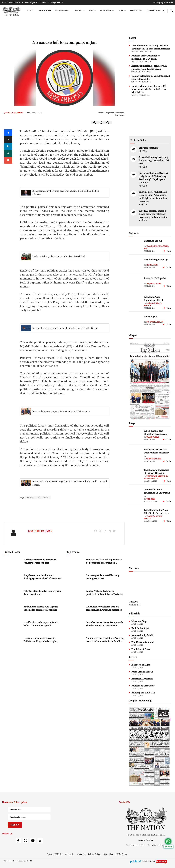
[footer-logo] (146, 819)
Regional (110, 113)
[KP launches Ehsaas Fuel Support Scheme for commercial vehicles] (13, 611)
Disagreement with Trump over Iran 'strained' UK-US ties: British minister (66, 193)
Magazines (56, 3)
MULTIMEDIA (106, 11)
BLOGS (121, 11)
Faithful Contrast (140, 628)
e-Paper (31, 11)
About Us (81, 854)
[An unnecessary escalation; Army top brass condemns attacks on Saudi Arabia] (75, 643)
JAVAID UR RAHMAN (13, 113)
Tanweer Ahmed (154, 459)
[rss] (40, 841)
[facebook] (142, 151)
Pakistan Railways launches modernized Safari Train (59, 256)
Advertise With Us (55, 854)
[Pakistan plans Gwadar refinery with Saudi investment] (13, 596)
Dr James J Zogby (154, 284)
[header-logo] (11, 11)
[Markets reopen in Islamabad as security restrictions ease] (13, 564)
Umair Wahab (153, 437)
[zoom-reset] (101, 123)
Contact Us (70, 854)
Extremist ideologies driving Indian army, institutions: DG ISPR (154, 160)
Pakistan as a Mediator (143, 686)
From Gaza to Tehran (142, 672)
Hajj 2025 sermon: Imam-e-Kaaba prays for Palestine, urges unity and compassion (153, 214)
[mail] (8, 160)
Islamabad (119, 113)
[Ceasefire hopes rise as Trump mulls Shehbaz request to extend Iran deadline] (75, 627)
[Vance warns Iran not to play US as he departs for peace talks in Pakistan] (75, 564)
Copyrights (108, 854)
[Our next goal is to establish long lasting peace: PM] (75, 580)
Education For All (153, 241)
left (39, 498)
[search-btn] (172, 11)
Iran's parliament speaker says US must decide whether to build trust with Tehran (70, 483)
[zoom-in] (108, 123)
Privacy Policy (94, 854)
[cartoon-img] (150, 586)
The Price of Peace (141, 649)
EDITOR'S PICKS (62, 11)
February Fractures (149, 148)
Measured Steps (139, 621)
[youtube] (33, 841)
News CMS (147, 861)
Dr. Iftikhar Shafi (155, 322)
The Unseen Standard (142, 642)
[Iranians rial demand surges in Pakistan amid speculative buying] (13, 643)
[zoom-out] (95, 123)
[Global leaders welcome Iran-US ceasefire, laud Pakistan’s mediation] (75, 611)
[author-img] (135, 246)
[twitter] (8, 140)
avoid (46, 498)
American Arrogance (142, 679)
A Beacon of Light (141, 665)
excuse (30, 498)
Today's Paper (45, 11)
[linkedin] (8, 146)
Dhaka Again (150, 317)
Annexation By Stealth (143, 635)
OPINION (78, 11)
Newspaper (120, 115)
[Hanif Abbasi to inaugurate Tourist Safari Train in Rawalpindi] (13, 627)
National (101, 113)
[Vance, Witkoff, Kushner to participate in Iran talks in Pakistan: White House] (75, 596)
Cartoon (133, 602)
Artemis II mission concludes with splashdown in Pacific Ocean (65, 328)
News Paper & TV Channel (36, 3)
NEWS (91, 11)
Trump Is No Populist (155, 278)
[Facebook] (8, 133)
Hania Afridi (152, 265)
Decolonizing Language (156, 260)
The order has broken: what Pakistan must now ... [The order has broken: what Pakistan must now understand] (156, 453)
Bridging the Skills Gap (143, 693)
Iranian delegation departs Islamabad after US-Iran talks (61, 411)
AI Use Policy (136, 11)
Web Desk (151, 499)
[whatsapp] (8, 153)
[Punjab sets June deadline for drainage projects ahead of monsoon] (13, 580)
